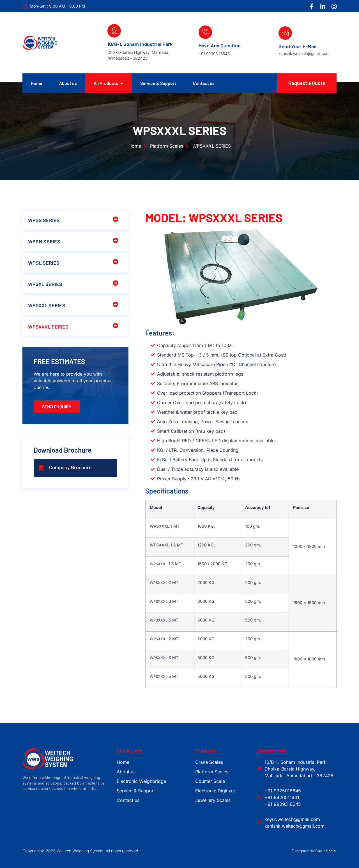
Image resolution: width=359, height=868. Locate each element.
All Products (109, 83)
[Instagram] (334, 6)
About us (68, 83)
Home (37, 83)
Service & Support (158, 83)
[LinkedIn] (323, 6)
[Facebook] (311, 6)
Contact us (204, 83)
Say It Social (326, 851)
